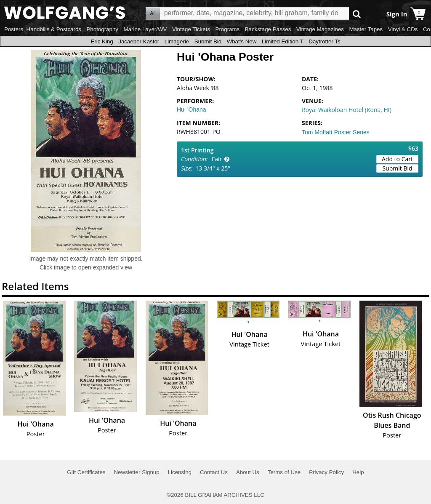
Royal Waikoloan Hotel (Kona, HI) (347, 110)
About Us (248, 472)
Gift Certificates (86, 472)
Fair (217, 159)
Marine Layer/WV (145, 29)
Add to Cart (397, 159)
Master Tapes (366, 29)
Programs (228, 29)
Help (358, 472)
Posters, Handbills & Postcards (43, 29)
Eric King (102, 41)
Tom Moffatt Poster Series (336, 132)
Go (357, 14)
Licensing (180, 472)
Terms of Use (284, 472)
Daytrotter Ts (324, 41)
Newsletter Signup (136, 472)
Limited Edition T (283, 41)
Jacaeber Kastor (139, 41)
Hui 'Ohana (192, 109)
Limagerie (177, 41)
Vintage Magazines (320, 29)
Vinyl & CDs (403, 29)
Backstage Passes (268, 29)
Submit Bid (208, 41)
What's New (242, 41)
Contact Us (214, 472)
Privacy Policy (326, 472)
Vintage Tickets (191, 29)
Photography (102, 29)
